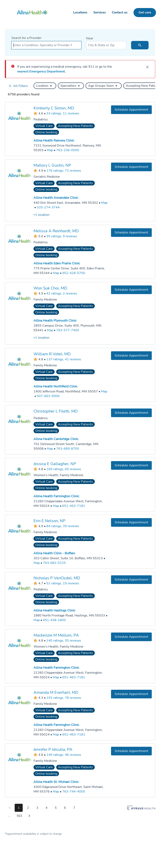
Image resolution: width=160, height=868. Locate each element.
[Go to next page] (29, 816)
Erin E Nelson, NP (49, 521)
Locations (80, 12)
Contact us (120, 12)
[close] (147, 67)
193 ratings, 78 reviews (64, 698)
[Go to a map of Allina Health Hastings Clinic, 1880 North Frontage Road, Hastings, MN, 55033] (37, 620)
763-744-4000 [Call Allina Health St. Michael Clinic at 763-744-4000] (74, 792)
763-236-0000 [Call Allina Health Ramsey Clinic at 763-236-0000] (68, 150)
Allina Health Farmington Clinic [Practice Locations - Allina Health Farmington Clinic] (56, 496)
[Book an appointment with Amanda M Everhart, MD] (131, 694)
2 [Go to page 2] (28, 808)
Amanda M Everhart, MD (56, 692)
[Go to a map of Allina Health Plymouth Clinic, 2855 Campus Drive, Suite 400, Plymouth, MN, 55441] (50, 330)
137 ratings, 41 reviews (64, 359)
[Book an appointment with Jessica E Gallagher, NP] (131, 465)
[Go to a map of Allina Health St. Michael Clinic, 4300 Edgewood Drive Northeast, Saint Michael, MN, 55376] (56, 792)
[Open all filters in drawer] (18, 86)
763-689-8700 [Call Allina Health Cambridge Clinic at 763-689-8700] (68, 448)
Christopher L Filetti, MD (56, 411)
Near (90, 38)
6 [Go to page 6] (65, 808)
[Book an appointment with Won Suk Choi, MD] (131, 290)
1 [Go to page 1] (19, 808)
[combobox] (46, 45)
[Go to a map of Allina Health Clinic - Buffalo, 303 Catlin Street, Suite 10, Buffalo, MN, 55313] (37, 563)
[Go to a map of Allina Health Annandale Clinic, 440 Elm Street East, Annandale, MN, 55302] (104, 203)
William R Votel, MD (52, 354)
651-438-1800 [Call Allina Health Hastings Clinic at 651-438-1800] (54, 620)
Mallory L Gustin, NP (52, 165)
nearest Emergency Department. (41, 71)
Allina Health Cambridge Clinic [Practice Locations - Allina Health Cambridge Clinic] (56, 439)
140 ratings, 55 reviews (64, 640)
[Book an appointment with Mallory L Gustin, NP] (131, 167)
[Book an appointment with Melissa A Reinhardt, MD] (131, 233)
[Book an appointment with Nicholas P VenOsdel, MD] (131, 580)
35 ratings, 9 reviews (62, 236)
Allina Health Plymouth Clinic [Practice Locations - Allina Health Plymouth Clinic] (55, 321)
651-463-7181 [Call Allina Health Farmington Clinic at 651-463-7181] (74, 506)
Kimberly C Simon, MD (54, 108)
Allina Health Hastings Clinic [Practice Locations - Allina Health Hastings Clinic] (54, 610)
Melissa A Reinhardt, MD (56, 231)
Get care (145, 12)
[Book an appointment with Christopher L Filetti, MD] (131, 413)
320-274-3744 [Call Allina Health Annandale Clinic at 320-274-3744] (48, 207)
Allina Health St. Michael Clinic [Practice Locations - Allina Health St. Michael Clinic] (56, 782)
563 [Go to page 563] (19, 816)
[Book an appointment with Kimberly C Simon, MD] (131, 110)
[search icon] (140, 45)
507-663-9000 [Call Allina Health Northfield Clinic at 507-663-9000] (48, 396)
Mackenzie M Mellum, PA (56, 635)
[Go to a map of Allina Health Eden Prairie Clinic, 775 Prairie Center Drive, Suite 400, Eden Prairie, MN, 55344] (56, 273)
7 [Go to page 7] (74, 808)
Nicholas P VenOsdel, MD (57, 578)
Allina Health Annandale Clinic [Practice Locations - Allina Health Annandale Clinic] (56, 198)
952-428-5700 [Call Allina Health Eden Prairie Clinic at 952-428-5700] (74, 273)
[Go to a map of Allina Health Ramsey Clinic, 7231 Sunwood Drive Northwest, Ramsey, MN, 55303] (50, 150)
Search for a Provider (26, 38)
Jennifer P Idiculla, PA (53, 749)
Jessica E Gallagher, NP (55, 464)
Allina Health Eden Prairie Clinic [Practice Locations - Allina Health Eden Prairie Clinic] (57, 263)
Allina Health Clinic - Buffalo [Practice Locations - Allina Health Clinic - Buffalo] (54, 553)
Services (100, 12)
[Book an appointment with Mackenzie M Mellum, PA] (131, 637)
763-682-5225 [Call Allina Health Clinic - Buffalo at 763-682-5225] (54, 563)
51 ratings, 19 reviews (63, 583)
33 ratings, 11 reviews (63, 113)
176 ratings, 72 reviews (64, 170)
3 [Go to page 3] (37, 808)
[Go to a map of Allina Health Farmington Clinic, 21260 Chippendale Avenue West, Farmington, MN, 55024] (56, 506)
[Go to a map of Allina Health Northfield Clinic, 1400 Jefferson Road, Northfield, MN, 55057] (104, 392)
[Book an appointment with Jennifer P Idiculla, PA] (131, 751)
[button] (45, 86)
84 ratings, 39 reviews (63, 526)
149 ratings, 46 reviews (64, 755)
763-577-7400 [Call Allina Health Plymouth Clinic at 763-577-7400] (68, 330)
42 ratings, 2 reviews (62, 293)
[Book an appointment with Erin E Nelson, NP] (131, 522)
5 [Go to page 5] (56, 808)
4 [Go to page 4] (46, 808)
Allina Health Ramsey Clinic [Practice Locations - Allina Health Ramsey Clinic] (54, 141)
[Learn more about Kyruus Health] (141, 813)
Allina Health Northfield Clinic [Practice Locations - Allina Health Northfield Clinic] (55, 386)
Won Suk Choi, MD (50, 288)
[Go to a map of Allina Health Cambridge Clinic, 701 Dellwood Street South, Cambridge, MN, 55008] (50, 449)
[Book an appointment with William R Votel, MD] (131, 356)
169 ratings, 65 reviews (64, 469)
